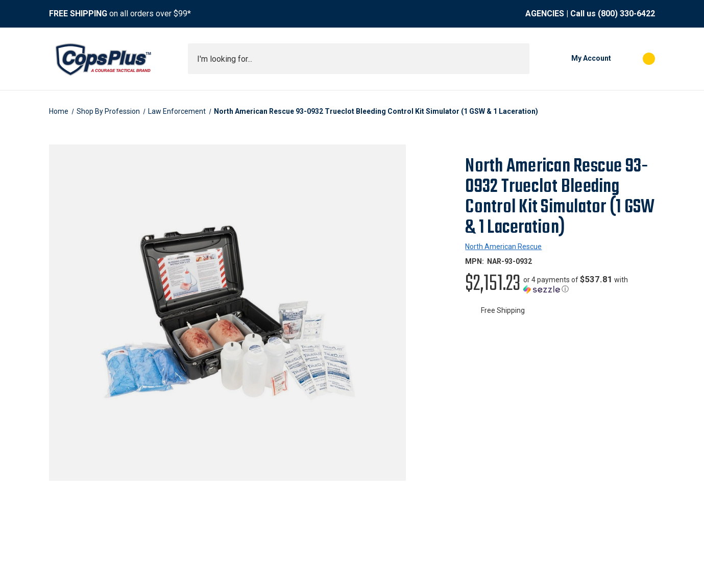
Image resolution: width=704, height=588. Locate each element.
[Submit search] (518, 59)
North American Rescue (503, 247)
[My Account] (575, 59)
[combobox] (359, 59)
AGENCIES (545, 14)
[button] (589, 284)
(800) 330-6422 (626, 14)
